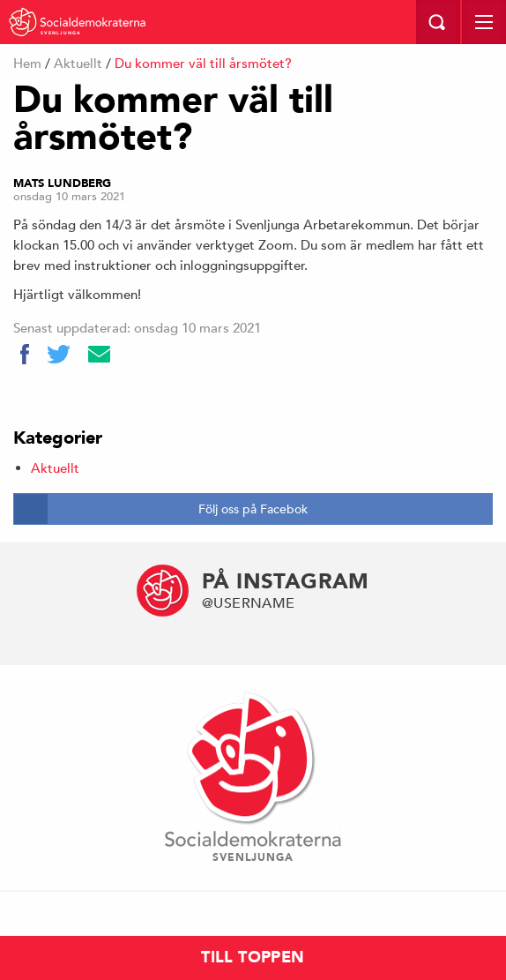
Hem (27, 63)
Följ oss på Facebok (253, 509)
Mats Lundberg (62, 183)
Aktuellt (78, 63)
